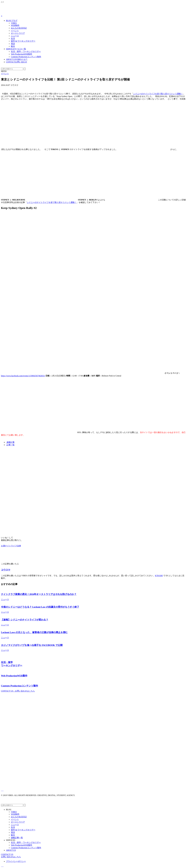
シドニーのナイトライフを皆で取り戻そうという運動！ (158, 94)
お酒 (3, 546)
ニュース (15, 36)
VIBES (14, 23)
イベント (15, 31)
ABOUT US (17, 59)
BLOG (12, 21)
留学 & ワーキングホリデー (23, 41)
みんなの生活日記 (19, 28)
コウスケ (6, 570)
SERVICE (16, 49)
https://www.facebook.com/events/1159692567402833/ (23, 376)
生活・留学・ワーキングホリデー (26, 51)
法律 (19, 546)
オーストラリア (18, 33)
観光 (13, 46)
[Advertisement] (76, 466)
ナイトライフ (11, 546)
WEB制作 (15, 25)
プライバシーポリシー (16, 861)
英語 (13, 44)
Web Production (22, 54)
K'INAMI (159, 576)
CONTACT (17, 62)
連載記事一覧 (17, 838)
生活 (13, 38)
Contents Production (26, 57)
